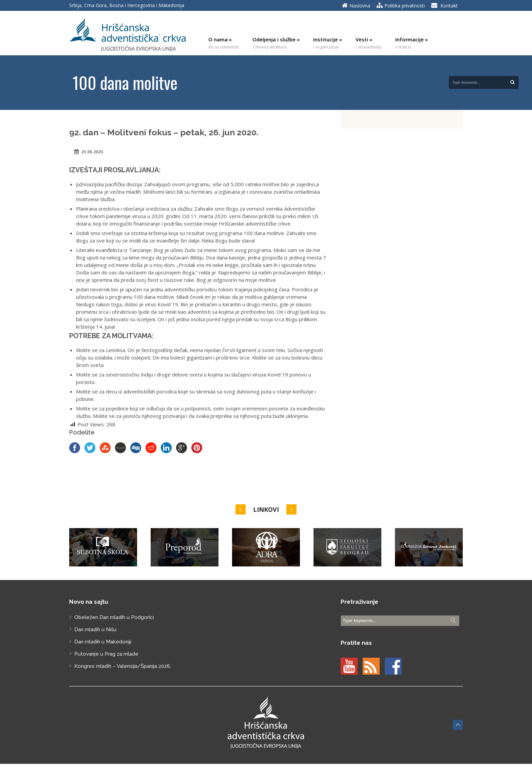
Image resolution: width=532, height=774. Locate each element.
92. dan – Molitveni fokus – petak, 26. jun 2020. (164, 132)
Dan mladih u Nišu (95, 630)
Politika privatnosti (405, 6)
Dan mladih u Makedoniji (103, 642)
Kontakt (449, 6)
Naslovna (360, 6)
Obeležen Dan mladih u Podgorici (114, 617)
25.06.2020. (93, 152)
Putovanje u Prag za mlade (106, 654)
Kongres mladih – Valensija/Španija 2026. (123, 666)
